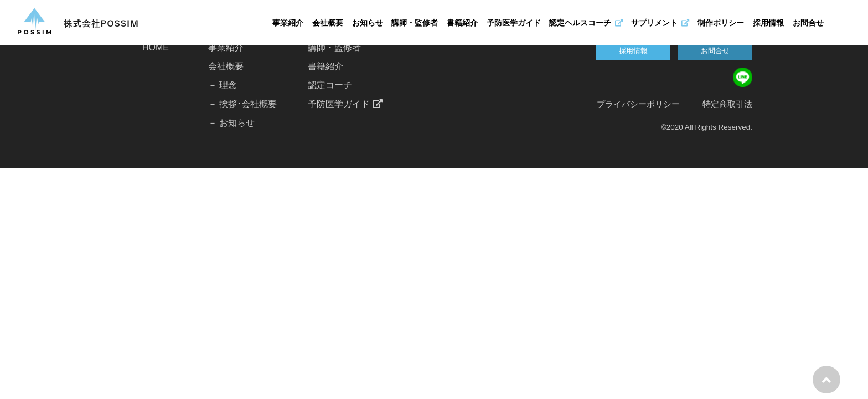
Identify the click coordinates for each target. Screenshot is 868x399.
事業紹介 (288, 23)
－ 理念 (223, 85)
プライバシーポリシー (638, 104)
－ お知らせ (231, 123)
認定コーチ (330, 85)
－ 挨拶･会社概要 (242, 104)
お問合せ (808, 23)
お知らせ (368, 23)
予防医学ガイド (514, 23)
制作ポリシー (721, 23)
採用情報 (768, 23)
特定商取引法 (727, 104)
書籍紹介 (462, 23)
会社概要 (328, 23)
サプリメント (660, 23)
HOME (156, 47)
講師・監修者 (415, 23)
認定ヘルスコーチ (586, 23)
